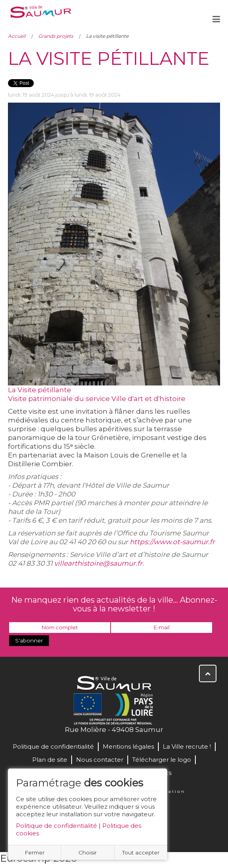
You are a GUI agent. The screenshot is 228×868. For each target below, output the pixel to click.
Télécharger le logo (162, 760)
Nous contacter (100, 760)
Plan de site (50, 760)
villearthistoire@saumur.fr (98, 563)
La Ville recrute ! (187, 746)
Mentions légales (128, 746)
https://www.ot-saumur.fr (172, 542)
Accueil (17, 36)
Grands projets (56, 36)
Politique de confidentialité (57, 826)
